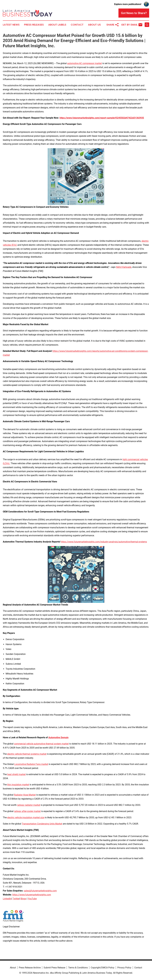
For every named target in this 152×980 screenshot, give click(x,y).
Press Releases (34, 25)
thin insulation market (18, 785)
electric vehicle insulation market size (26, 817)
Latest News (11, 25)
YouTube (32, 899)
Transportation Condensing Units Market (42, 824)
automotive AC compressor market (84, 63)
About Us (94, 25)
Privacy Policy (124, 968)
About (13, 968)
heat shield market (16, 774)
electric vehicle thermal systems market (27, 754)
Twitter (16, 899)
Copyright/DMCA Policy (103, 968)
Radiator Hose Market (25, 795)
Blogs (23, 899)
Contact (77, 25)
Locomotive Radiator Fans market (31, 764)
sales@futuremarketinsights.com (40, 891)
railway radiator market (29, 805)
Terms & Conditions (78, 968)
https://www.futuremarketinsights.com (32, 895)
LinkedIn (7, 899)
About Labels (57, 25)
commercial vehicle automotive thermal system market (41, 744)
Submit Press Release (54, 968)
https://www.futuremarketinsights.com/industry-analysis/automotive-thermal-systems (104, 542)
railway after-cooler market (27, 811)
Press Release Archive (30, 968)
